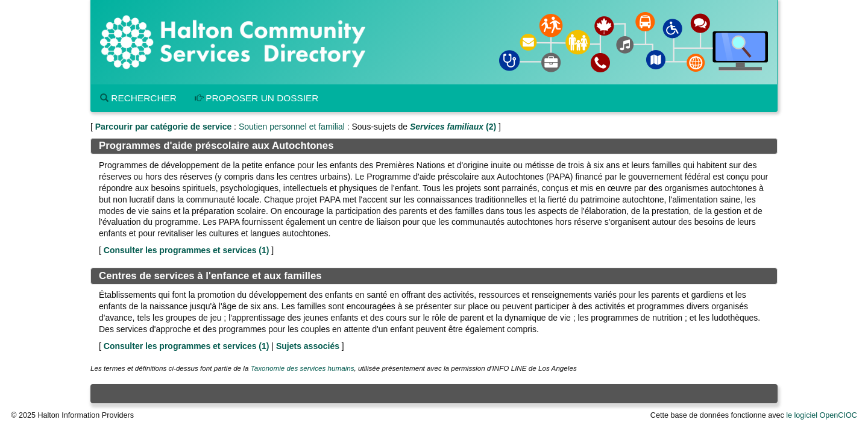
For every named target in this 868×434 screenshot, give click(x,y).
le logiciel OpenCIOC (822, 415)
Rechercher (138, 98)
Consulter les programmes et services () (187, 250)
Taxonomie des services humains (303, 368)
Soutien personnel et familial (292, 127)
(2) (453, 127)
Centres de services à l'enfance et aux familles (210, 276)
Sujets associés (308, 346)
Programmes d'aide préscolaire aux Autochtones (216, 146)
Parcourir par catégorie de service (163, 127)
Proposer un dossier (257, 98)
